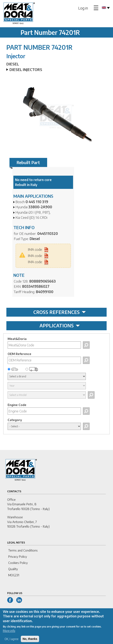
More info (9, 634)
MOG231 (14, 575)
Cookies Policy (18, 563)
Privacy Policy (18, 556)
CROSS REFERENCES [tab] (60, 312)
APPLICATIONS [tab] (60, 326)
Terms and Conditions (23, 550)
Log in (83, 8)
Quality (13, 569)
